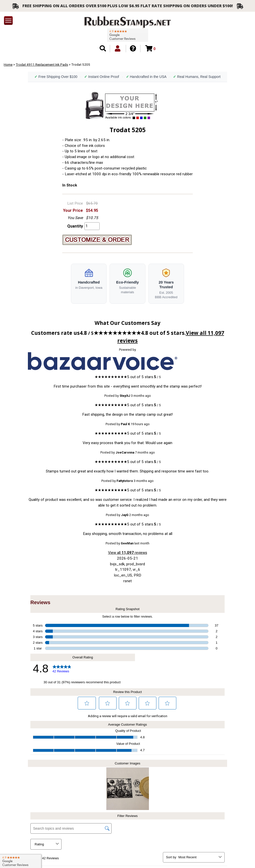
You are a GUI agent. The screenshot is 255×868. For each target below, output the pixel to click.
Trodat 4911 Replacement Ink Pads (42, 64)
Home (8, 64)
